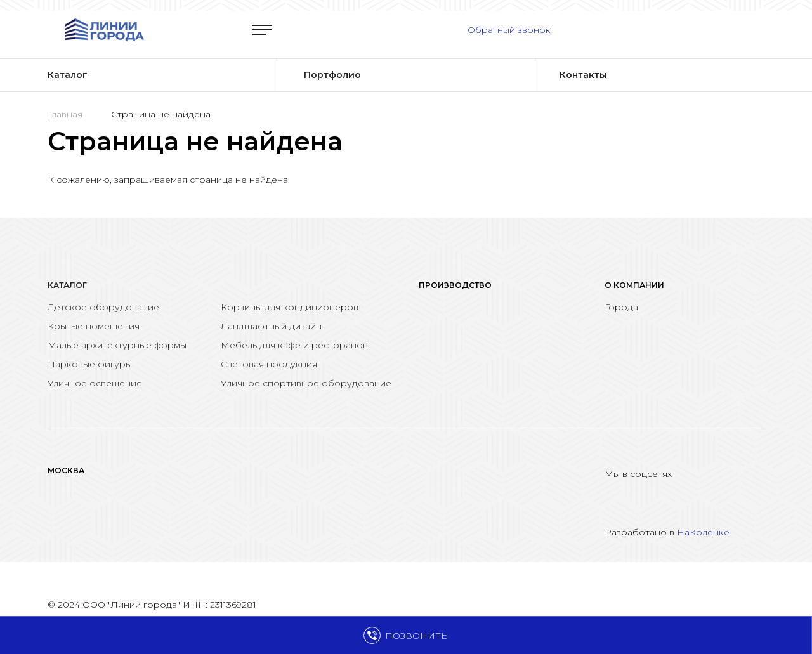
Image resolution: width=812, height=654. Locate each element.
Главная (65, 114)
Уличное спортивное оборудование (306, 383)
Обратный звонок (509, 30)
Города (621, 307)
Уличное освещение (95, 383)
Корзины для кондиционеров (290, 307)
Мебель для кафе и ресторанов (294, 345)
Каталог (67, 285)
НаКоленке (703, 532)
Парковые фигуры (90, 364)
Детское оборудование (103, 307)
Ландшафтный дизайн (271, 326)
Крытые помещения (94, 326)
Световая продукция (269, 364)
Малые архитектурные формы (117, 345)
